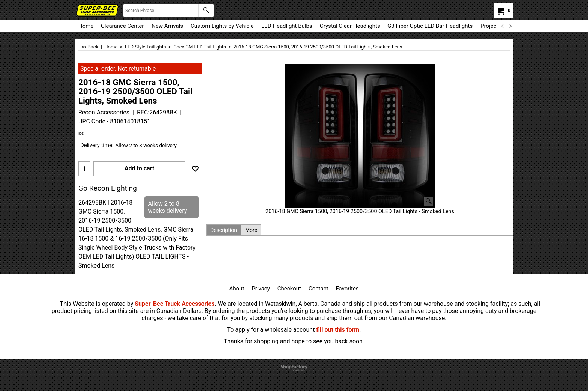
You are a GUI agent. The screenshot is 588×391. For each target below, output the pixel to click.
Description (224, 230)
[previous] (502, 26)
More (251, 230)
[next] (510, 26)
